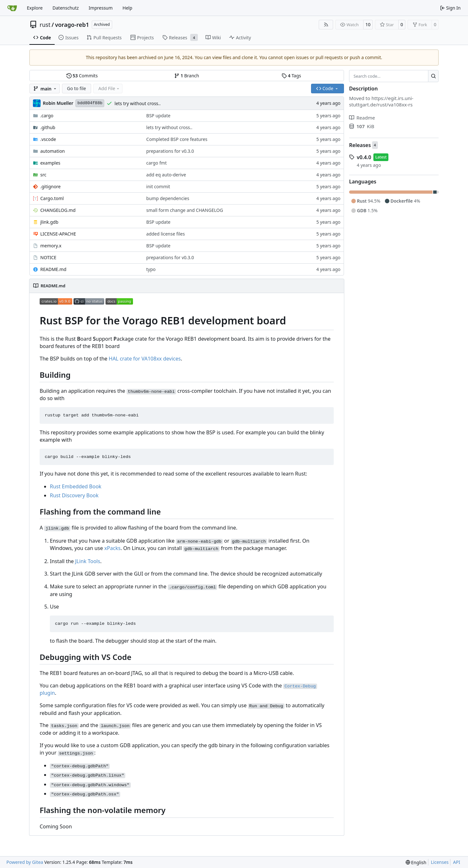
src (43, 175)
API (456, 862)
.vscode (48, 139)
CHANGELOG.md (58, 210)
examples (50, 163)
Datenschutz (66, 8)
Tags (291, 76)
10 (368, 24)
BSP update (159, 116)
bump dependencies (168, 198)
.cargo (47, 116)
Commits (82, 76)
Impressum (101, 8)
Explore (35, 8)
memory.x (51, 246)
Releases (360, 145)
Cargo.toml (52, 198)
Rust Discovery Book (74, 495)
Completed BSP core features (177, 139)
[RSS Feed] (326, 25)
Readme (362, 118)
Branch (187, 76)
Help (127, 8)
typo (151, 269)
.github (48, 127)
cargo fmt (157, 163)
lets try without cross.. (137, 103)
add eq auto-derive (166, 175)
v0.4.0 (364, 157)
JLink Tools (88, 561)
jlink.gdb (49, 222)
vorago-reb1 (72, 25)
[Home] (12, 8)
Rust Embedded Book (76, 486)
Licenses (440, 862)
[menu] (416, 862)
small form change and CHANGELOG (185, 210)
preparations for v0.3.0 (170, 151)
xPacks (112, 548)
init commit (158, 186)
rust (45, 25)
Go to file (77, 88)
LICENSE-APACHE (58, 234)
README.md (53, 269)
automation (53, 151)
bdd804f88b (90, 103)
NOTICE (48, 257)
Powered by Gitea (25, 862)
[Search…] (433, 76)
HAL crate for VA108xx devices (145, 359)
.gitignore (51, 186)
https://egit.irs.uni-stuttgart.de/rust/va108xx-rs (381, 101)
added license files (166, 234)
